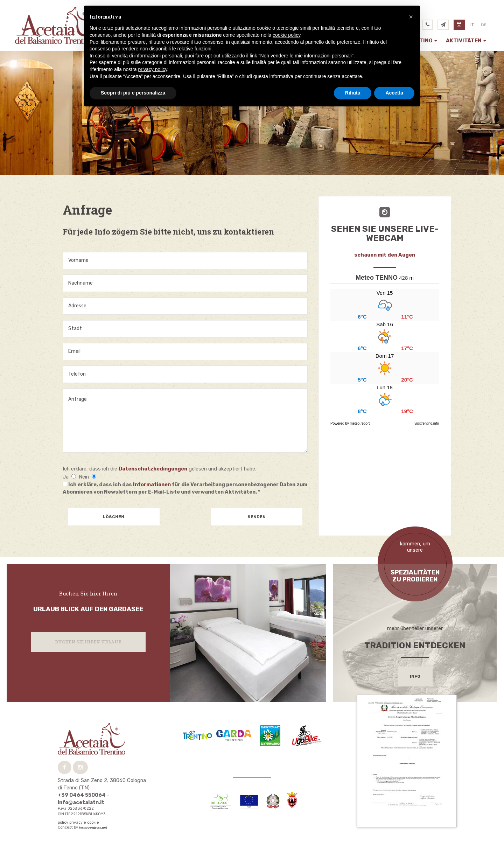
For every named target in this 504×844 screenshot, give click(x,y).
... (385, 352)
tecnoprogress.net (93, 827)
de (484, 25)
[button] (411, 17)
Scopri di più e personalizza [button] (133, 93)
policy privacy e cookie (78, 822)
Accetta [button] (394, 93)
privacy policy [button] (153, 69)
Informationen (152, 484)
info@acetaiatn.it (81, 802)
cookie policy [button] (286, 35)
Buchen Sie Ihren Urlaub (88, 642)
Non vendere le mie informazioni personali (306, 56)
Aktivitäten (466, 41)
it (472, 25)
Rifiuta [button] (353, 93)
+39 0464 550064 (82, 795)
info (415, 676)
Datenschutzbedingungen (153, 469)
